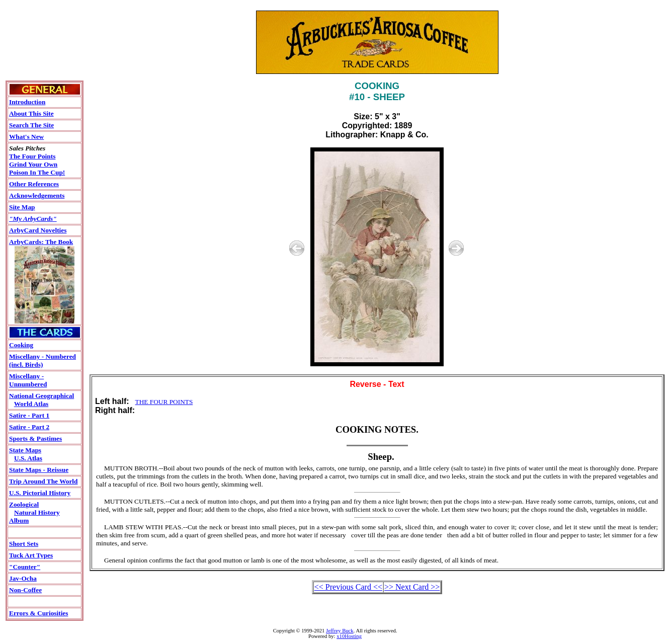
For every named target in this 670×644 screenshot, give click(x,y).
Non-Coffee (25, 590)
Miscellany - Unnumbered (28, 380)
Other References (34, 184)
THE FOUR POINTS (164, 402)
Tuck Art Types (31, 555)
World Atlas (31, 404)
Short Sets (24, 544)
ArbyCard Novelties (38, 230)
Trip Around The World (43, 481)
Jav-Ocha (23, 578)
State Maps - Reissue (39, 470)
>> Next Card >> (412, 587)
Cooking (21, 345)
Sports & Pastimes (35, 438)
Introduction (27, 102)
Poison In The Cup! (37, 172)
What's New (26, 137)
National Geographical (41, 396)
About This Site (31, 113)
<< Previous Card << (348, 587)
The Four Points (32, 156)
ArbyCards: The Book (41, 242)
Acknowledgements (37, 195)
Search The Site (31, 125)
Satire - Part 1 (29, 415)
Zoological (24, 504)
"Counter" (25, 567)
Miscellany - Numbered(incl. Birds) (43, 360)
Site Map (22, 207)
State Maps (25, 450)
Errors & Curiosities (38, 613)
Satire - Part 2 (29, 427)
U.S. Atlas (28, 458)
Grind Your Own (33, 164)
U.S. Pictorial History (40, 493)
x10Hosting (349, 636)
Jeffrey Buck (340, 631)
